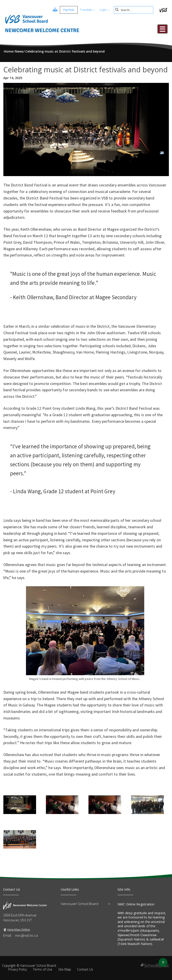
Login (104, 10)
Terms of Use (43, 969)
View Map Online (19, 929)
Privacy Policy (18, 969)
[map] (54, 10)
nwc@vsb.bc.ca (26, 935)
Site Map (65, 969)
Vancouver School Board (85, 904)
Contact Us (85, 969)
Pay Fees (68, 10)
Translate (87, 10)
